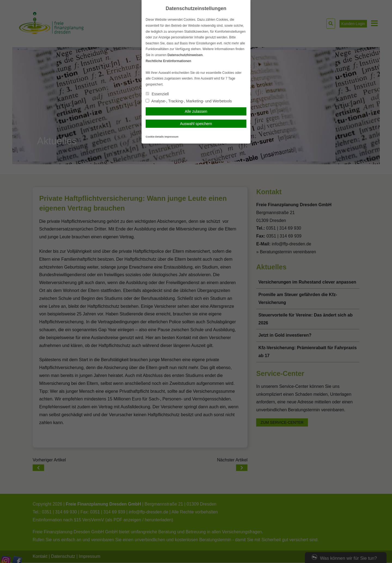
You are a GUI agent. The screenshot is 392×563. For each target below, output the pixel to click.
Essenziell (157, 94)
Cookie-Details (155, 137)
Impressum (171, 137)
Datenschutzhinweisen (185, 55)
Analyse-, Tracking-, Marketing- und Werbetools (189, 101)
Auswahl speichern (196, 124)
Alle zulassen (196, 111)
